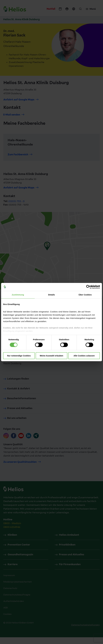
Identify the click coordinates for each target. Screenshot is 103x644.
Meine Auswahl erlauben (52, 356)
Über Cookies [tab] (85, 295)
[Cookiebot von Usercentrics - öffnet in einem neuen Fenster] (88, 287)
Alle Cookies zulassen (84, 356)
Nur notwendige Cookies (19, 356)
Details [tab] (51, 295)
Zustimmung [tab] (18, 295)
